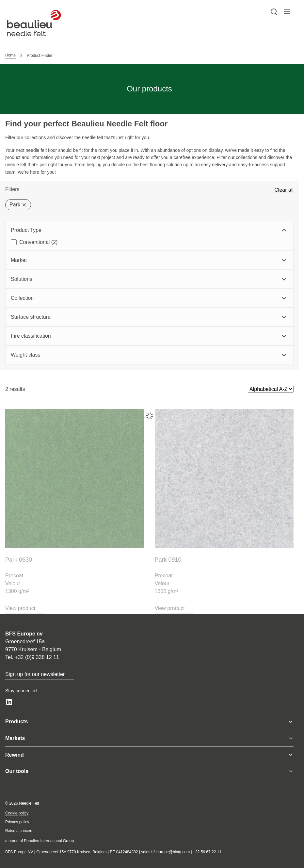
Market (149, 260)
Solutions (149, 279)
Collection (149, 298)
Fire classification (149, 336)
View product (20, 608)
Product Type (149, 230)
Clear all (284, 190)
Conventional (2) (38, 242)
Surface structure (149, 317)
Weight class (149, 355)
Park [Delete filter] (18, 205)
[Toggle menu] (291, 722)
